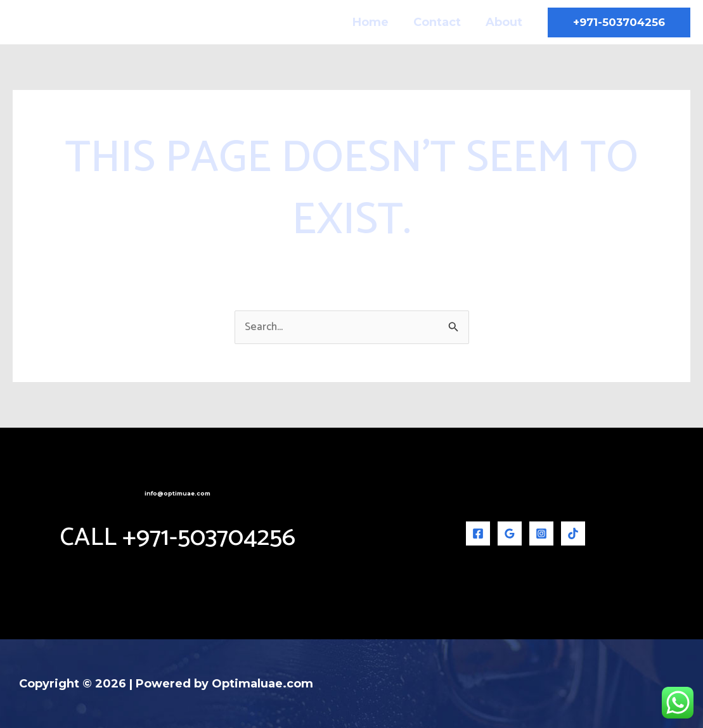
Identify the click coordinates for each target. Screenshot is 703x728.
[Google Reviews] (510, 533)
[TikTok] (573, 533)
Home (376, 22)
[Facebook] (478, 533)
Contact (440, 22)
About (505, 22)
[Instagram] (541, 533)
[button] (619, 22)
